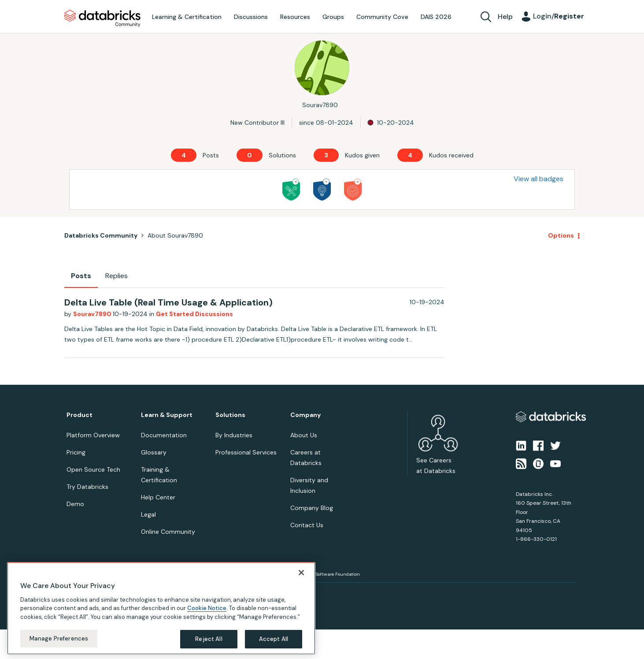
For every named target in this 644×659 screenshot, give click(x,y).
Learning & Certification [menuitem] (187, 17)
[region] (161, 608)
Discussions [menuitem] (251, 17)
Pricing (76, 452)
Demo (75, 504)
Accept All (274, 639)
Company (305, 415)
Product (80, 415)
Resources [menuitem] (295, 17)
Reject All (209, 639)
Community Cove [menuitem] (382, 17)
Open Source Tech (93, 469)
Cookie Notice (207, 608)
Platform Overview (93, 435)
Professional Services (246, 452)
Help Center (158, 497)
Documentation (164, 435)
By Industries (234, 435)
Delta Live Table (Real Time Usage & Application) (168, 302)
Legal (148, 514)
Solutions (230, 415)
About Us (304, 435)
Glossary (154, 452)
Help (505, 17)
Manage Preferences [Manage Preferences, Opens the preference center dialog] (59, 639)
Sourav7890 (93, 314)
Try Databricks (87, 487)
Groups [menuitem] (333, 17)
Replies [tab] (117, 276)
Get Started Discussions (194, 314)
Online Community (168, 532)
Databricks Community (102, 19)
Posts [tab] (81, 276)
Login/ (559, 16)
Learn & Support (167, 415)
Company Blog (312, 508)
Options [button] (561, 235)
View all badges (539, 179)
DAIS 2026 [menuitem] (436, 17)
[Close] (301, 573)
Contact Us (307, 525)
